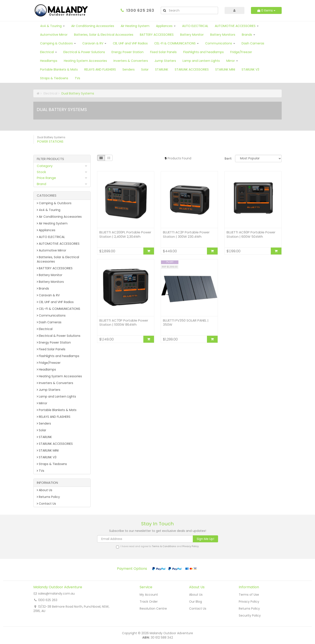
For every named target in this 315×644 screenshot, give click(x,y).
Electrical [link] (45, 329)
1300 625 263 (140, 10)
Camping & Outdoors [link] (54, 203)
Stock (41, 172)
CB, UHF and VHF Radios (130, 43)
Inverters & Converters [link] (55, 383)
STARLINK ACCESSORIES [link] (55, 444)
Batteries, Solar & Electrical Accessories (104, 35)
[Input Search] (193, 10)
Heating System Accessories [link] (59, 376)
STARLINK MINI (225, 69)
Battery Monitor (192, 35)
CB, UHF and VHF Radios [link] (55, 302)
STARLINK (162, 69)
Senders (129, 69)
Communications (220, 43)
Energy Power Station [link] (54, 342)
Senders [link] (44, 423)
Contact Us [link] (46, 504)
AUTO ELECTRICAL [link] (51, 237)
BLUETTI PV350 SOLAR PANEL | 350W (186, 323)
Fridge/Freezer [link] (49, 363)
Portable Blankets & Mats (59, 69)
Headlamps (49, 61)
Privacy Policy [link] (249, 602)
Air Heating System (135, 26)
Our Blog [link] (196, 602)
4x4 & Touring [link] (49, 210)
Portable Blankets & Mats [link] (57, 410)
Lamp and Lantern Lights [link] (56, 396)
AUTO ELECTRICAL (195, 26)
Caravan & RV (94, 43)
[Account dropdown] (235, 10)
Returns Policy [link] (48, 497)
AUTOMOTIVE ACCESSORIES (237, 26)
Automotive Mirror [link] (52, 250)
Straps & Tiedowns (54, 78)
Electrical (48, 52)
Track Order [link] (149, 602)
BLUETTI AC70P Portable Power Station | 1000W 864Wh (124, 323)
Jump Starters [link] (49, 390)
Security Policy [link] (250, 615)
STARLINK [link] (44, 437)
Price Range (46, 178)
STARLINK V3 (250, 69)
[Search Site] (164, 10)
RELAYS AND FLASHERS (100, 69)
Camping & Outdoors (58, 43)
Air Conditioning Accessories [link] (59, 217)
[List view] (109, 158)
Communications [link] (51, 315)
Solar (145, 69)
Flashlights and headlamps (203, 52)
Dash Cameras (253, 43)
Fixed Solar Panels (163, 52)
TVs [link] (41, 471)
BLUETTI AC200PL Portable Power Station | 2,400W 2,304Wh (125, 234)
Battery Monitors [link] (50, 282)
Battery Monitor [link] (50, 275)
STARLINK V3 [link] (47, 457)
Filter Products (50, 159)
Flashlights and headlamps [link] (58, 356)
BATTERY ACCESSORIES (157, 35)
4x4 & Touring (52, 26)
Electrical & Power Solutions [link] (59, 336)
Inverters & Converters (131, 61)
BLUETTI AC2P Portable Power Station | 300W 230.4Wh (186, 234)
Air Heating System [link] (52, 223)
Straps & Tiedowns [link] (52, 464)
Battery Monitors (223, 35)
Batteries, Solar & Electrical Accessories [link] (58, 259)
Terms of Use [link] (249, 595)
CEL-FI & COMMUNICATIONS (176, 43)
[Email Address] (145, 539)
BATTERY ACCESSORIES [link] (55, 268)
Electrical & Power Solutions (84, 52)
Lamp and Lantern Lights (201, 61)
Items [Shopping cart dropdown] (266, 10)
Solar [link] (41, 430)
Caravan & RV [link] (48, 295)
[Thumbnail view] (101, 158)
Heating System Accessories (85, 61)
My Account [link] (149, 595)
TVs (77, 78)
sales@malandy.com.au (56, 593)
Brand (41, 184)
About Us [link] (45, 490)
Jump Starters (165, 61)
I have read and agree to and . (158, 547)
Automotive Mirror (54, 35)
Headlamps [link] (46, 369)
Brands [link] (43, 288)
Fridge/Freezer (241, 52)
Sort (228, 158)
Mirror (232, 61)
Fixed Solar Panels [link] (51, 349)
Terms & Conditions (164, 546)
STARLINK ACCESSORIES (192, 69)
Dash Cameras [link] (49, 322)
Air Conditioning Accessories (93, 26)
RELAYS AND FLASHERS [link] (54, 417)
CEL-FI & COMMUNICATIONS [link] (58, 309)
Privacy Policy (191, 546)
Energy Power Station (128, 52)
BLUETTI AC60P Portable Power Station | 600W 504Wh (251, 234)
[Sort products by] (258, 158)
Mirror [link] (42, 403)
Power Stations (50, 142)
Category (45, 166)
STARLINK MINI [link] (48, 450)
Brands (248, 35)
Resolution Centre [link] (153, 609)
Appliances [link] (46, 230)
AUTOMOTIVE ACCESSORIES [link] (58, 244)
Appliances (166, 26)
